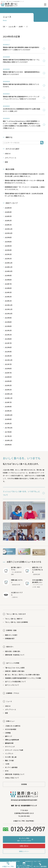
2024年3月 (8, 292)
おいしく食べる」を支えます (16, 614)
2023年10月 (9, 314)
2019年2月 (8, 411)
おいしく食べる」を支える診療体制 (16, 622)
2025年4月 (8, 250)
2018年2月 (8, 423)
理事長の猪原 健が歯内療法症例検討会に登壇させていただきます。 (21, 85)
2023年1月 (8, 335)
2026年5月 (8, 208)
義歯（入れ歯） (10, 760)
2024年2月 (8, 297)
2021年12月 (9, 360)
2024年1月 (8, 301)
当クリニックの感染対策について (15, 682)
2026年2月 (8, 221)
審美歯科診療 (9, 743)
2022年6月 (8, 347)
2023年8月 (8, 322)
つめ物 (7, 764)
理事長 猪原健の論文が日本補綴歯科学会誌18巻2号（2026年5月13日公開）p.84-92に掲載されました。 (25, 175)
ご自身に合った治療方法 (13, 726)
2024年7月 (8, 284)
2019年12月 (9, 394)
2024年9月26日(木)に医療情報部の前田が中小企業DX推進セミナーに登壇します (21, 110)
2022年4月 (8, 352)
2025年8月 (8, 237)
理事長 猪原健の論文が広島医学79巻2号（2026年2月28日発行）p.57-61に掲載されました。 (24, 195)
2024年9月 (8, 275)
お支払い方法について (12, 778)
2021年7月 (8, 364)
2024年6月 (8, 288)
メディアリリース (10, 158)
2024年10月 (9, 271)
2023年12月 (9, 305)
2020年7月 (8, 373)
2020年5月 (8, 377)
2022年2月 (8, 356)
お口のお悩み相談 (11, 729)
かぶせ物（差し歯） (11, 757)
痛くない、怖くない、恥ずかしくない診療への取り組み (22, 675)
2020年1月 (8, 390)
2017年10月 (9, 428)
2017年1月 (8, 436)
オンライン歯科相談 (11, 767)
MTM (7, 771)
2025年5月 (8, 246)
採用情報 (24, 784)
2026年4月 (8, 212)
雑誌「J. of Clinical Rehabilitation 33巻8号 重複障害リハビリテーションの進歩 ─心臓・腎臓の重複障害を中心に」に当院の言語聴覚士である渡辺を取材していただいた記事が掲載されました (22, 125)
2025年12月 (9, 229)
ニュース (9, 701)
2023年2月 (8, 330)
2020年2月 (8, 385)
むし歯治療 (15, 572)
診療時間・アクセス (13, 693)
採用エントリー (24, 851)
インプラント (37, 585)
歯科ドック (8, 736)
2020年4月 (8, 381)
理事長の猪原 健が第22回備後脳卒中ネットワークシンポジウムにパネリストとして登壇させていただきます (21, 98)
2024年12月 (9, 263)
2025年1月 (8, 259)
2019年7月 (8, 402)
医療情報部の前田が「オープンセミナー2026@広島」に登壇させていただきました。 (25, 188)
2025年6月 (8, 242)
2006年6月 (8, 445)
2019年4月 (8, 407)
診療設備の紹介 (10, 638)
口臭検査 (8, 733)
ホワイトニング (10, 747)
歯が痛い (14, 567)
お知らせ (8, 154)
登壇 (6, 162)
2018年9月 (8, 419)
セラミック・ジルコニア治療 (14, 750)
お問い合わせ (24, 846)
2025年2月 (8, 254)
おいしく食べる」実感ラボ (14, 619)
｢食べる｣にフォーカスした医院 (15, 668)
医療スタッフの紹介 (11, 635)
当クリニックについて (12, 685)
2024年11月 (9, 267)
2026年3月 (8, 216)
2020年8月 (8, 369)
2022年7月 (8, 343)
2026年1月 (8, 225)
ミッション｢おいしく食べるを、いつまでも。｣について (21, 493)
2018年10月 (9, 415)
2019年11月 (9, 398)
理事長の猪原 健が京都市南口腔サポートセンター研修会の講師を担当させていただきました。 (24, 182)
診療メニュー (11, 721)
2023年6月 (8, 326)
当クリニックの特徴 (13, 663)
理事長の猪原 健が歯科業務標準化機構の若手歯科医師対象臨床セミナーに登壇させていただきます (21, 48)
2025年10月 (9, 233)
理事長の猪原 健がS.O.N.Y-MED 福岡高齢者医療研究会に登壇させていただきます (22, 73)
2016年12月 (9, 440)
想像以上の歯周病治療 (12, 740)
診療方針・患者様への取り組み (15, 671)
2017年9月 (8, 432)
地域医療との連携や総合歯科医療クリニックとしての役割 (23, 678)
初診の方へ (10, 647)
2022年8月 (8, 339)
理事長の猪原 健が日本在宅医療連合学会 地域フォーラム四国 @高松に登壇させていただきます (21, 61)
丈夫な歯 (35, 580)
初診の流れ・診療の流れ (13, 651)
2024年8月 (8, 280)
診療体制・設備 (11, 630)
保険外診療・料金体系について (15, 655)
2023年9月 (8, 318)
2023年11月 (9, 309)
